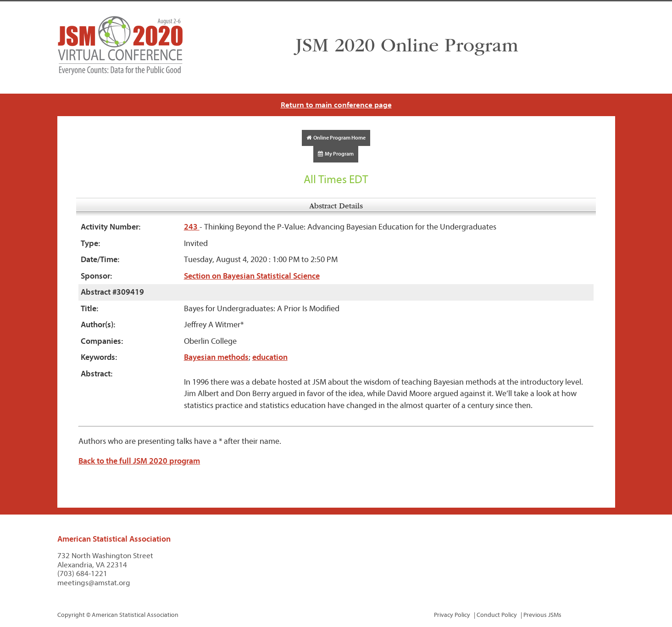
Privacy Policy (452, 615)
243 (192, 227)
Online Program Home (336, 138)
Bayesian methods (216, 357)
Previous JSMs (542, 615)
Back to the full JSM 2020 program (139, 461)
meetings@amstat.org (94, 583)
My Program (336, 154)
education (270, 357)
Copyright (71, 615)
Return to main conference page (336, 105)
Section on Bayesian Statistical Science (252, 276)
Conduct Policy (497, 615)
